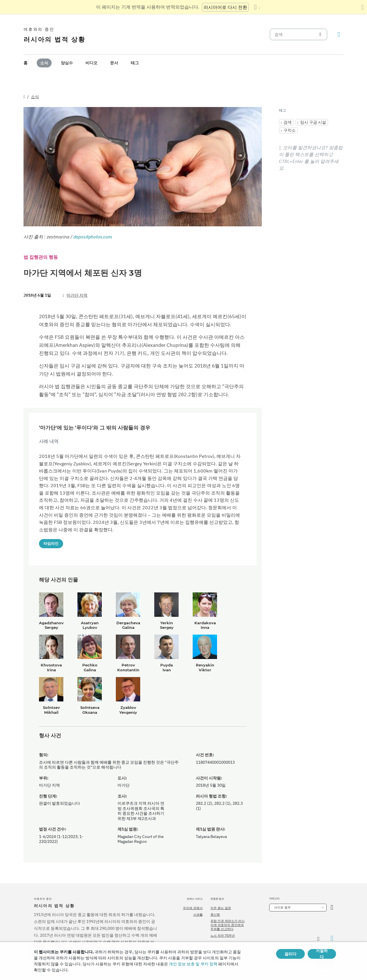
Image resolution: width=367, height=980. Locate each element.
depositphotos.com (93, 237)
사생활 (198, 915)
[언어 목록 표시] (257, 7)
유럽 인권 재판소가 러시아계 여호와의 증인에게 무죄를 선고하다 (228, 925)
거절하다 (322, 954)
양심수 (67, 63)
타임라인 (51, 543)
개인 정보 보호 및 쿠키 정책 (193, 964)
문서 (114, 63)
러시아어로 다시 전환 (225, 7)
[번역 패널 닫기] (363, 7)
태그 (135, 63)
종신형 (215, 915)
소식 (44, 63)
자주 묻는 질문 (221, 908)
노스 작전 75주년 (223, 936)
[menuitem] (26, 63)
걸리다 (290, 954)
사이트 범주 (282, 907)
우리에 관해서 (193, 908)
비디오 (91, 63)
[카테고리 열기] (332, 908)
